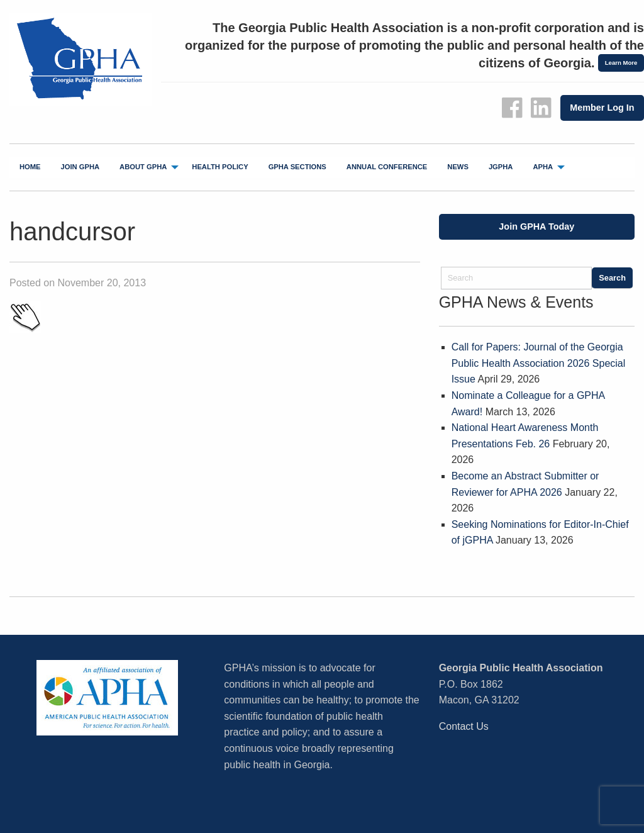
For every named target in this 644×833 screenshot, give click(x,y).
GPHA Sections (297, 167)
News (458, 167)
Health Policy (220, 167)
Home (30, 167)
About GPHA (143, 167)
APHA (543, 167)
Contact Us (464, 726)
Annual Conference (387, 167)
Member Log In (602, 108)
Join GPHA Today (536, 226)
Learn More (621, 63)
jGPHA (501, 167)
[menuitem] (30, 167)
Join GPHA (80, 167)
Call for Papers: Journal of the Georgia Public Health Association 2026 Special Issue (539, 363)
